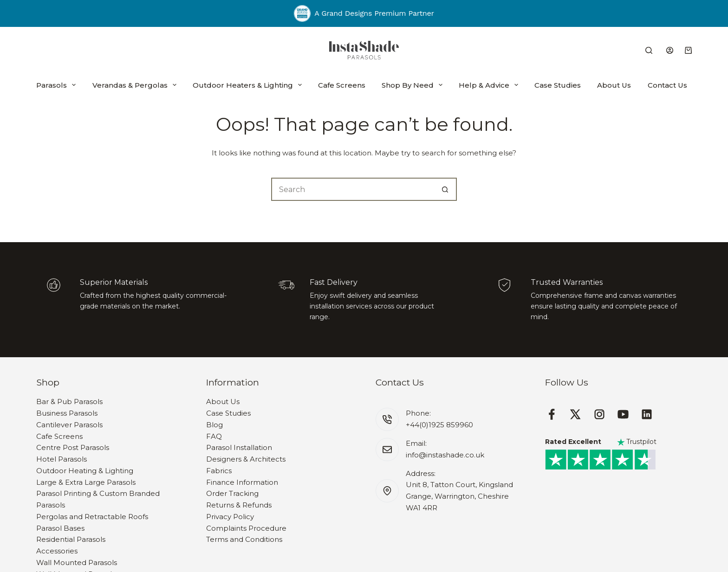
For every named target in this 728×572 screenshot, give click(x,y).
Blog (214, 425)
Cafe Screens (342, 85)
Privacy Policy (230, 517)
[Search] (649, 50)
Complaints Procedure (246, 528)
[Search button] (445, 189)
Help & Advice (488, 85)
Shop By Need (412, 85)
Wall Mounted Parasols (77, 562)
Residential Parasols (71, 539)
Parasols (56, 85)
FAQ (214, 436)
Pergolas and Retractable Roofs (92, 517)
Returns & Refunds (239, 505)
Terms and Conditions (244, 539)
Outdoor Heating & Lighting (85, 471)
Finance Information (242, 482)
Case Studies (558, 85)
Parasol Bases (60, 528)
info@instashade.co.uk (445, 455)
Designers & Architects (246, 459)
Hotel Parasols (62, 459)
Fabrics (219, 471)
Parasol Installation (239, 447)
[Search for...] (352, 189)
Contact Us (667, 85)
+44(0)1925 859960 (439, 425)
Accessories (57, 551)
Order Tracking (232, 493)
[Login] (670, 50)
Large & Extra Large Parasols (86, 482)
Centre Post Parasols (73, 447)
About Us (614, 85)
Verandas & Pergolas (134, 85)
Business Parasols (67, 413)
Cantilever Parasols (69, 425)
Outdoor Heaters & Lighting (247, 85)
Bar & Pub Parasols (69, 402)
